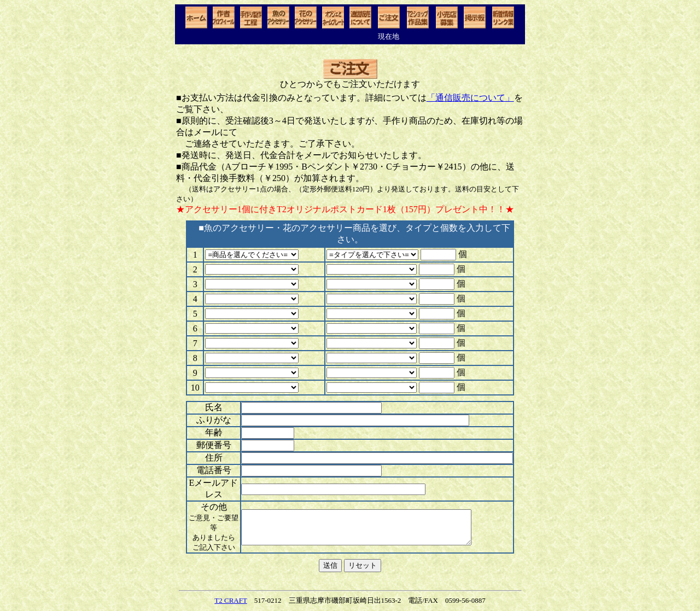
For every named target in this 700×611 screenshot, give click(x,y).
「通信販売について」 (470, 98)
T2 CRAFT (231, 600)
